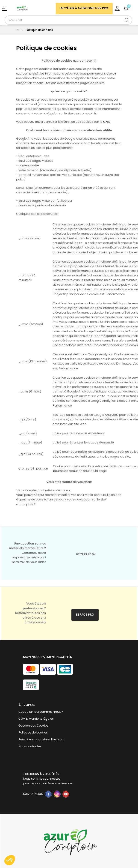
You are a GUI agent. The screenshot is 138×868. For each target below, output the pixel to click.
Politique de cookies (33, 733)
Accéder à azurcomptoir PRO (84, 8)
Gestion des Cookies (33, 726)
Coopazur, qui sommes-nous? (41, 712)
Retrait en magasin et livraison (41, 740)
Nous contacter (30, 747)
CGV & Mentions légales (36, 719)
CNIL (107, 122)
